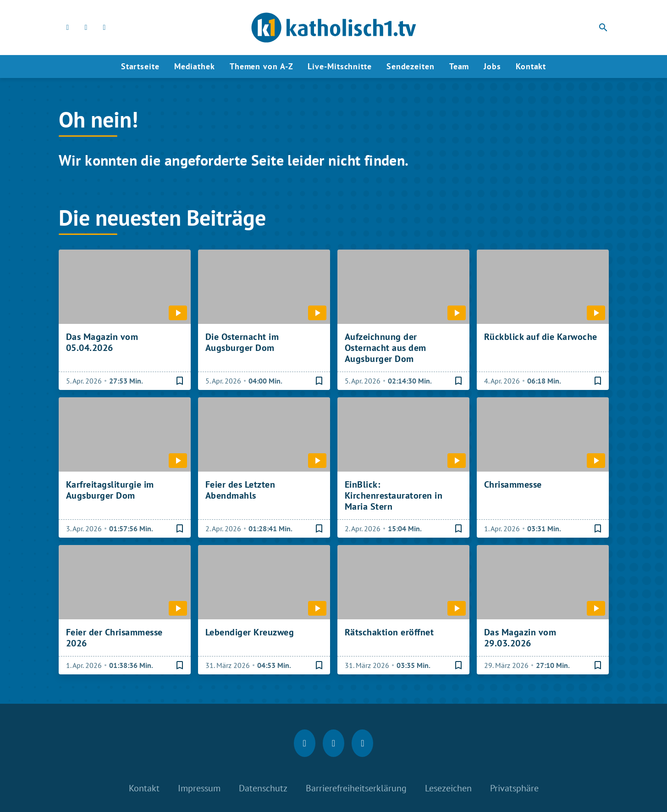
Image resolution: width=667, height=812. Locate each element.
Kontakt (531, 66)
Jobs (492, 66)
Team (459, 66)
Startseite (140, 66)
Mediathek (195, 66)
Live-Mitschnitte (339, 66)
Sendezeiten (411, 66)
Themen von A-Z (262, 66)
